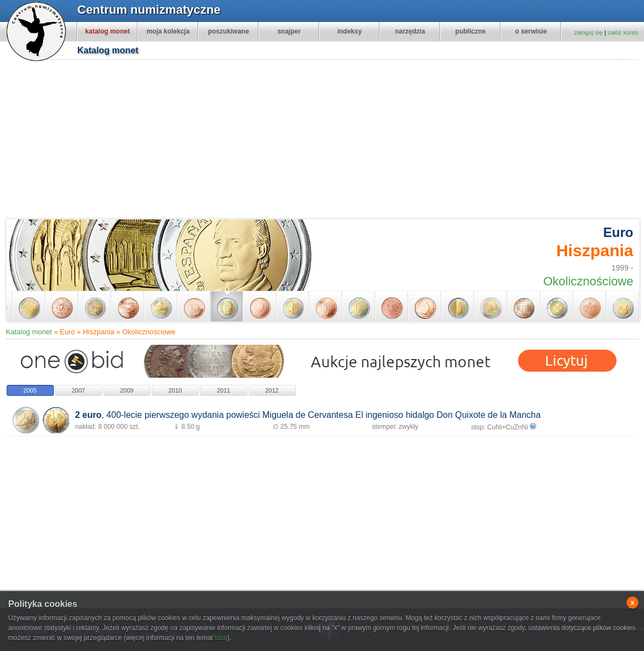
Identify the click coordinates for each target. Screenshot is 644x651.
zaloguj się (588, 32)
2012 (272, 390)
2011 (223, 390)
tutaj (221, 638)
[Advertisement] (219, 141)
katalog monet (108, 31)
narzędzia (410, 31)
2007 (78, 390)
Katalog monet (29, 332)
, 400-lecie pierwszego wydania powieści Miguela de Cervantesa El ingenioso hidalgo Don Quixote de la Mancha (308, 415)
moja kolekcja (168, 31)
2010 (175, 390)
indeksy (349, 31)
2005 (30, 390)
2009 (126, 390)
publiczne (470, 31)
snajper (289, 31)
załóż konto (623, 32)
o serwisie (531, 31)
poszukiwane (229, 31)
